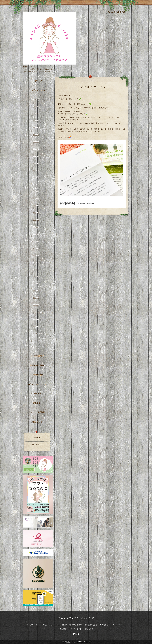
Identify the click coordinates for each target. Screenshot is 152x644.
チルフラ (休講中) (37, 365)
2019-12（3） (38, 170)
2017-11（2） (38, 340)
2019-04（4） (38, 227)
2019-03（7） (38, 234)
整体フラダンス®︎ (71, 642)
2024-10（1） (38, 99)
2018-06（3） (38, 291)
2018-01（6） (38, 326)
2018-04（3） (38, 305)
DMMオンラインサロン (37, 384)
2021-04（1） (38, 156)
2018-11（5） (38, 262)
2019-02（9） (38, 241)
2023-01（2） (38, 106)
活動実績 (37, 403)
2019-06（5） (38, 213)
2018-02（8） (38, 319)
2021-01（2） (38, 163)
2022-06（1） (38, 135)
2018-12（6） (38, 255)
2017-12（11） (38, 333)
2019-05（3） (38, 220)
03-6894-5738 (117, 12)
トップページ (37, 81)
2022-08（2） (38, 121)
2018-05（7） (38, 298)
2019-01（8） (38, 248)
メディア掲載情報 (38, 412)
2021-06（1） (38, 149)
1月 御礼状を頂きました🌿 (69, 99)
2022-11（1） (38, 114)
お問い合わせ (37, 422)
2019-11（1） (38, 177)
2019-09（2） (38, 192)
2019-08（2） (38, 199)
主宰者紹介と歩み (38, 375)
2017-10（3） (38, 347)
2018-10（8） (38, 269)
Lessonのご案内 (38, 356)
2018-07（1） (38, 284)
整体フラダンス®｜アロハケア (76, 618)
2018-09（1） (38, 277)
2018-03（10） (38, 312)
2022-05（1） (38, 142)
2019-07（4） (38, 206)
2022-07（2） (38, 128)
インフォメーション (38, 90)
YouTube (38, 394)
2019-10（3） (38, 184)
